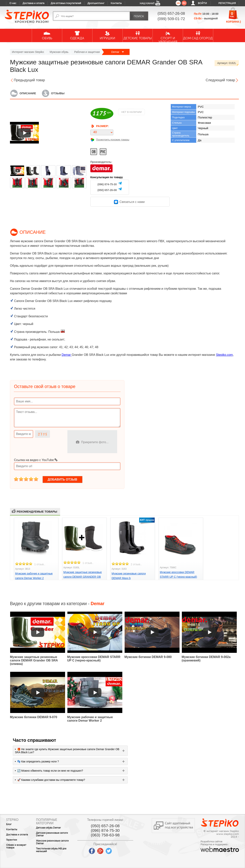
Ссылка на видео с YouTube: (36, 460)
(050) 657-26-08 (107, 190)
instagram (124, 850)
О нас (13, 3)
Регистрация (227, 3)
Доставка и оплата (33, 3)
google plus (107, 851)
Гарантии (12, 840)
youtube (90, 850)
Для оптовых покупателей (66, 3)
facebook (99, 850)
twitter (115, 850)
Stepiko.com (224, 355)
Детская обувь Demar (52, 828)
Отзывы (58, 93)
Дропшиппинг (96, 3)
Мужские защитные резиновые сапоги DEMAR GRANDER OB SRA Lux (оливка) (83, 577)
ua (178, 3)
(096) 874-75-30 (107, 184)
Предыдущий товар (29, 80)
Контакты (116, 3)
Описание (28, 93)
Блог (9, 824)
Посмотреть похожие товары (113, 140)
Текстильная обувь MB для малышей (55, 850)
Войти (202, 3)
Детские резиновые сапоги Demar (56, 834)
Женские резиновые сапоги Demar (56, 842)
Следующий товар (220, 80)
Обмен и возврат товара (16, 846)
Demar (118, 52)
